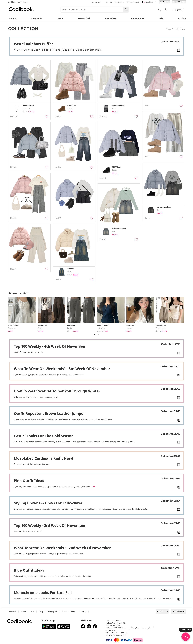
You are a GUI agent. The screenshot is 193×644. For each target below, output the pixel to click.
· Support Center (133, 2)
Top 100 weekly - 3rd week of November (50, 525)
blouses (129, 328)
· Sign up (108, 2)
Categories (37, 18)
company (83, 612)
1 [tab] (95, 334)
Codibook (21, 9)
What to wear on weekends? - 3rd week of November (62, 369)
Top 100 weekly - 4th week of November (50, 346)
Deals (60, 18)
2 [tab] (99, 334)
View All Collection (176, 29)
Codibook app (152, 2)
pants (40, 328)
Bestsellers (111, 18)
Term (32, 612)
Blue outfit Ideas (29, 570)
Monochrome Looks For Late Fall (43, 593)
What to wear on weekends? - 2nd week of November (62, 548)
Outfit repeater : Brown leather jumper (49, 413)
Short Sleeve (161, 328)
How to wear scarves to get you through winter (57, 391)
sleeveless (12, 328)
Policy (41, 612)
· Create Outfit (97, 2)
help (73, 612)
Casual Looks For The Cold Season (44, 436)
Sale (161, 18)
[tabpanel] (23, 314)
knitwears (101, 328)
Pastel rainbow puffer (33, 44)
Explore (182, 18)
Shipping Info (53, 612)
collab (64, 612)
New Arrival (84, 18)
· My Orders (119, 2)
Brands (13, 18)
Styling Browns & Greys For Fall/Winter (48, 503)
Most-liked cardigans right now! (43, 458)
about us (13, 612)
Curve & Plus (137, 18)
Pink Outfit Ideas (29, 481)
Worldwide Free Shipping (18, 2)
